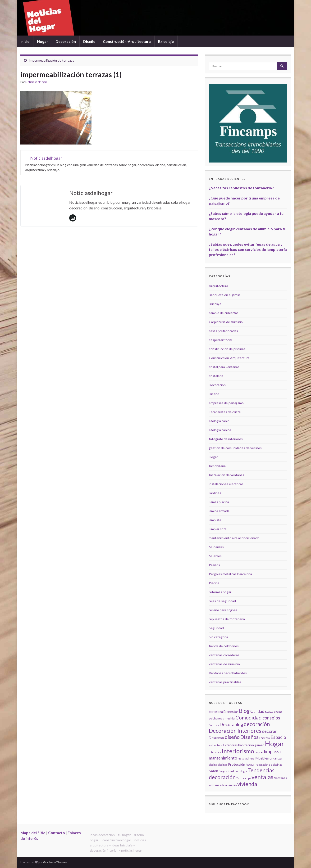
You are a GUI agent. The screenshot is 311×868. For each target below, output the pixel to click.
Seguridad (216, 628)
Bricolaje (166, 41)
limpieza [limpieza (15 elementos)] (272, 751)
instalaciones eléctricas (226, 484)
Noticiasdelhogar (36, 82)
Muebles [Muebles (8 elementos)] (262, 758)
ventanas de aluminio (224, 664)
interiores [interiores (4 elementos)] (215, 752)
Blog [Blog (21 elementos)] (244, 711)
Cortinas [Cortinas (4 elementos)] (214, 725)
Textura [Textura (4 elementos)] (241, 778)
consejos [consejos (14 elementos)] (271, 718)
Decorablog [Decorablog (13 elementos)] (231, 724)
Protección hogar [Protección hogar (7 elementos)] (241, 764)
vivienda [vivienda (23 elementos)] (247, 784)
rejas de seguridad (222, 601)
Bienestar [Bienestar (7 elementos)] (231, 712)
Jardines (215, 493)
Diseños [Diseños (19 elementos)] (249, 737)
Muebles (215, 556)
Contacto (57, 833)
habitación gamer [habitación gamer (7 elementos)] (251, 745)
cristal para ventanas (224, 367)
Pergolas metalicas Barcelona (230, 574)
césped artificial (220, 340)
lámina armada (219, 511)
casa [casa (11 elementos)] (269, 711)
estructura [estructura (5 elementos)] (216, 745)
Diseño (89, 41)
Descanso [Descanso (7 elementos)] (216, 738)
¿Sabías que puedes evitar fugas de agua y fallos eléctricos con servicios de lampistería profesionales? (248, 249)
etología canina (220, 430)
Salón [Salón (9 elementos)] (213, 771)
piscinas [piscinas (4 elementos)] (223, 765)
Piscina (214, 583)
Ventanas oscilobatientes (228, 673)
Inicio (25, 41)
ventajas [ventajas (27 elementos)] (262, 777)
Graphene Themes (55, 862)
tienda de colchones (224, 646)
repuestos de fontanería (227, 619)
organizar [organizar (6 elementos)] (276, 758)
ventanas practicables (225, 682)
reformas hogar (220, 592)
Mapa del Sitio (33, 833)
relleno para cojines (223, 610)
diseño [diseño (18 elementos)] (232, 737)
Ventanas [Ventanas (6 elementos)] (280, 778)
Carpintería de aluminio (226, 322)
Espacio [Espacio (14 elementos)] (278, 737)
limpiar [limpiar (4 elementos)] (259, 752)
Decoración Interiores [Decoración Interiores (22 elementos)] (235, 731)
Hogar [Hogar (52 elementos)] (274, 744)
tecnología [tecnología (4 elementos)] (241, 771)
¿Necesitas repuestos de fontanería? (241, 188)
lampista (215, 520)
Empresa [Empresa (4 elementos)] (265, 738)
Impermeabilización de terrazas (51, 60)
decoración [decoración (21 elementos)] (257, 724)
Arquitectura (218, 286)
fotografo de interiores (226, 439)
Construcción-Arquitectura (127, 41)
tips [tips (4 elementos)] (249, 778)
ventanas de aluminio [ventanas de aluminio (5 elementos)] (223, 785)
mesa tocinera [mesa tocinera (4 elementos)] (246, 758)
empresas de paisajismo (226, 403)
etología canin (219, 421)
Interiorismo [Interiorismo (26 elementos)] (238, 751)
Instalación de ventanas (226, 475)
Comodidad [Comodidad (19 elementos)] (249, 718)
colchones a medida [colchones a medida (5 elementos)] (222, 718)
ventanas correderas (224, 655)
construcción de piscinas (227, 349)
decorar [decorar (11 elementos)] (269, 731)
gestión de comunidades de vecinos (235, 448)
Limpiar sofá (218, 529)
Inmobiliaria (217, 466)
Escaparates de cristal (225, 412)
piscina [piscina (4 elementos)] (213, 765)
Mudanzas (216, 547)
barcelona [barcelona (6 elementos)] (216, 712)
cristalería (216, 376)
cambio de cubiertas (224, 313)
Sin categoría (218, 637)
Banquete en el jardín (224, 295)
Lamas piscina (219, 502)
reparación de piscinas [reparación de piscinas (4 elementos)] (269, 765)
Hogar (43, 41)
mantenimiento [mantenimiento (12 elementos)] (223, 758)
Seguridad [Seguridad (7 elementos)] (226, 771)
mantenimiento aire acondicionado (234, 538)
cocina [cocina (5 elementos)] (278, 712)
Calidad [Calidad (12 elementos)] (257, 711)
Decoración (66, 41)
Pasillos (214, 565)
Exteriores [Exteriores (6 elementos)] (230, 745)
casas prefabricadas (223, 331)
